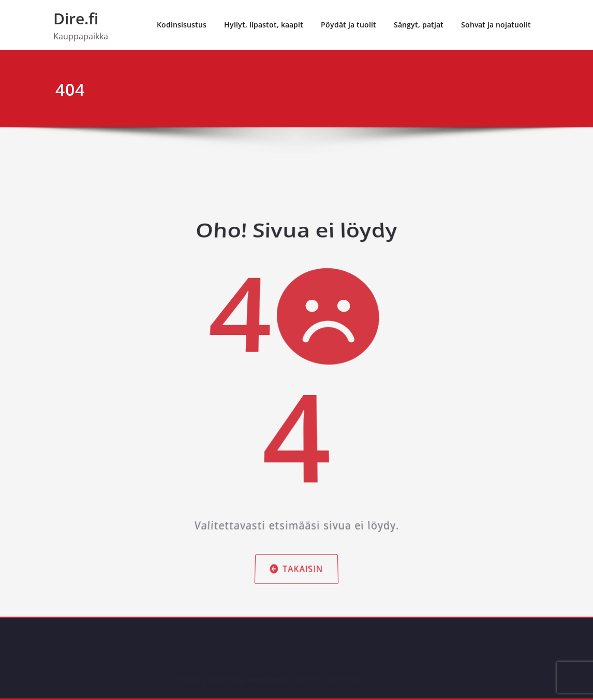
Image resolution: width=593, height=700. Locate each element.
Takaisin (297, 539)
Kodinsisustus (182, 25)
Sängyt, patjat (419, 25)
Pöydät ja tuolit (349, 25)
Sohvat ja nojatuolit (496, 25)
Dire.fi (76, 18)
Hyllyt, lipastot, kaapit (264, 25)
